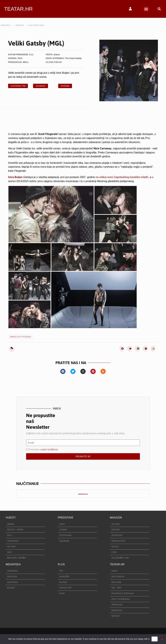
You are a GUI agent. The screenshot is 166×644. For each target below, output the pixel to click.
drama (57, 55)
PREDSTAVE (20, 25)
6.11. (32, 55)
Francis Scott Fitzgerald (21, 337)
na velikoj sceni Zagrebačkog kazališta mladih (122, 177)
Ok (155, 639)
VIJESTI (11, 518)
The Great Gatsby (73, 58)
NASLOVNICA (6, 25)
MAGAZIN (116, 518)
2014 (20, 58)
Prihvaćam (43, 449)
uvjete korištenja (49, 449)
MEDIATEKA (13, 564)
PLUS (61, 564)
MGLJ (26, 62)
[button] (146, 9)
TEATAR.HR (18, 9)
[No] (162, 639)
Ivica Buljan (15, 177)
